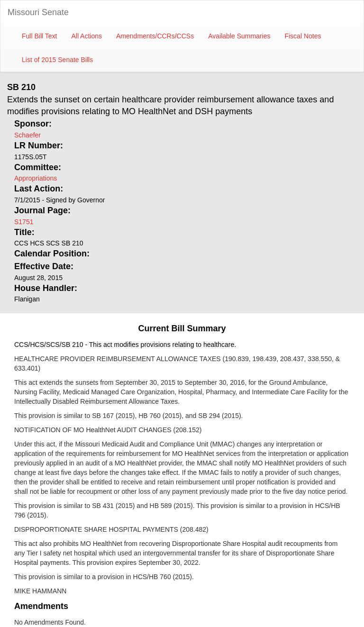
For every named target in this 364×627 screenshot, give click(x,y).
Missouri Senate (38, 12)
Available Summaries (239, 36)
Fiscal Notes (303, 36)
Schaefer (27, 135)
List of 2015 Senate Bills (57, 60)
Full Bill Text (39, 36)
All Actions (86, 36)
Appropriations (36, 178)
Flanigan (27, 299)
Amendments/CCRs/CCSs (155, 36)
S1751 (24, 222)
